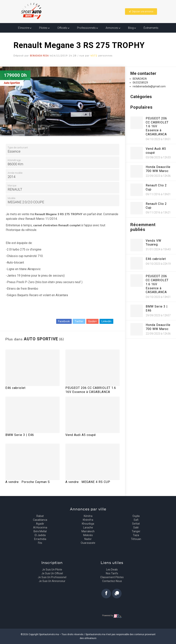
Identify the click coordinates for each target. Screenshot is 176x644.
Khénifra (88, 520)
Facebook (64, 321)
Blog (132, 28)
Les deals (112, 570)
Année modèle (15, 173)
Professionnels (88, 28)
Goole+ (92, 321)
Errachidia (40, 539)
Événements (151, 28)
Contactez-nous (112, 581)
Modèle (12, 198)
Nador (88, 539)
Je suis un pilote (52, 570)
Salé (136, 527)
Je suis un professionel (52, 577)
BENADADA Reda (39, 56)
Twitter (79, 321)
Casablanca (40, 520)
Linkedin (106, 321)
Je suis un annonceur (52, 581)
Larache (88, 527)
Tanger (136, 531)
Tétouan (136, 539)
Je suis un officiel (52, 573)
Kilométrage (14, 160)
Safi (136, 520)
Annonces (113, 28)
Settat (136, 524)
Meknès (88, 535)
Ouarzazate (88, 543)
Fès (40, 543)
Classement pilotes (112, 577)
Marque (12, 186)
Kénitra (88, 516)
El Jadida (40, 535)
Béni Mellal (40, 531)
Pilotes (44, 28)
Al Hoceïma (40, 527)
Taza (136, 535)
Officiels (63, 28)
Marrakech (88, 531)
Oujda (136, 516)
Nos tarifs (112, 573)
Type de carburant (18, 148)
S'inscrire (25, 28)
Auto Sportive (12, 83)
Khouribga (88, 524)
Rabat (40, 516)
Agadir (40, 524)
